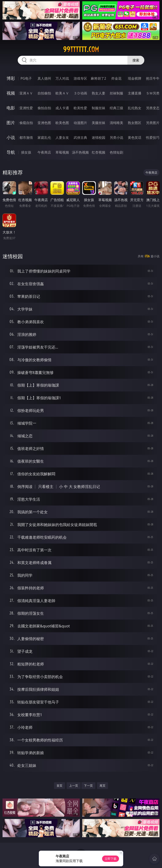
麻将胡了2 (98, 78)
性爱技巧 (153, 138)
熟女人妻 (99, 93)
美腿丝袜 (99, 123)
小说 (11, 137)
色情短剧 (116, 152)
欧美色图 (62, 123)
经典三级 (116, 108)
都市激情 (26, 138)
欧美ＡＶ (62, 93)
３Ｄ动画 (80, 93)
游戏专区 (80, 78)
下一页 (88, 786)
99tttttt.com (81, 49)
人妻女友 (62, 138)
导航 (11, 152)
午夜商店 (44, 152)
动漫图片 (80, 123)
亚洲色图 (44, 123)
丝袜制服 (116, 93)
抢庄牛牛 (153, 78)
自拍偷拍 (44, 93)
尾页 (103, 786)
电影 (11, 108)
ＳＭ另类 (153, 93)
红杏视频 (99, 152)
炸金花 (116, 78)
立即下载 (111, 859)
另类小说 (116, 138)
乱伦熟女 (135, 108)
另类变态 (153, 108)
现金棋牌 (135, 78)
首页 (59, 786)
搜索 (136, 60)
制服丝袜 (99, 108)
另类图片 (153, 123)
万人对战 (62, 78)
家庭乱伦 (44, 138)
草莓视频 (62, 152)
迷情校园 (99, 138)
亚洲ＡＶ (26, 93)
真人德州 (44, 78)
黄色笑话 (135, 138)
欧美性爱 (80, 108)
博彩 (11, 78)
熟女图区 (135, 123)
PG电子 (26, 78)
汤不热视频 (80, 152)
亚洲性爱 (26, 108)
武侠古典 (80, 138)
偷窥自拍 (26, 123)
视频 (11, 93)
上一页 (74, 786)
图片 (11, 123)
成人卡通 (62, 108)
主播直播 (135, 93)
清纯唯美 (116, 123)
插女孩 (26, 152)
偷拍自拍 (44, 108)
